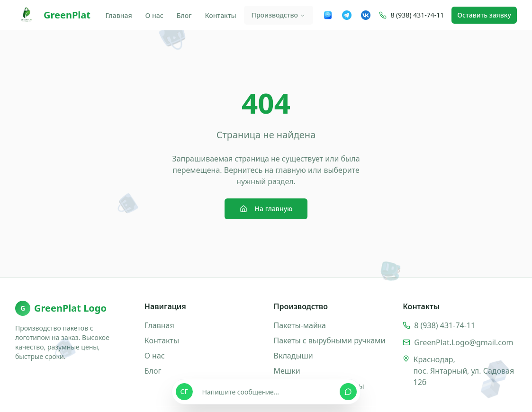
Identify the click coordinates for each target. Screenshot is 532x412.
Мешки (287, 371)
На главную (266, 209)
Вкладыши (293, 356)
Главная (118, 15)
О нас (154, 15)
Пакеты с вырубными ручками (330, 340)
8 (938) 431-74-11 (417, 15)
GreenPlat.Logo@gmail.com (464, 342)
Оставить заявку (484, 15)
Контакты (221, 15)
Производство (279, 15)
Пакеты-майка (300, 325)
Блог (184, 15)
